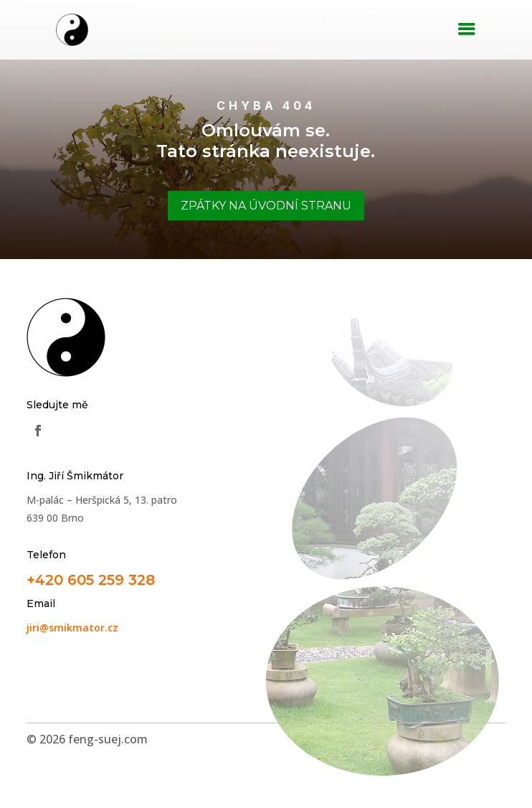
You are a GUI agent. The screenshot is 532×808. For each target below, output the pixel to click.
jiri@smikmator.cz (72, 628)
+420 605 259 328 (91, 580)
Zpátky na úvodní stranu (266, 206)
